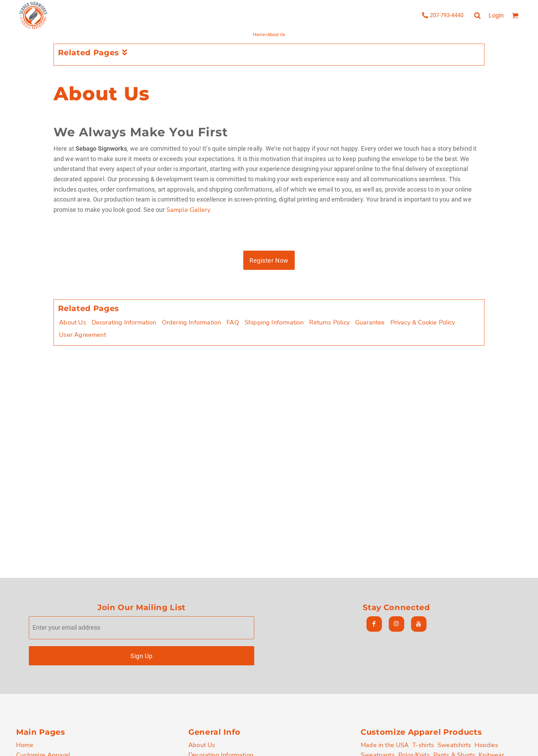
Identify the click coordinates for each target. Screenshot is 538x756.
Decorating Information (124, 322)
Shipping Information (274, 322)
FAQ (233, 322)
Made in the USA (385, 745)
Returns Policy (329, 322)
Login (496, 15)
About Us (72, 322)
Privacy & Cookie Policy (423, 322)
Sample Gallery (189, 210)
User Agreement (83, 335)
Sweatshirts (454, 745)
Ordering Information (192, 322)
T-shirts (423, 745)
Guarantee (370, 322)
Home (259, 35)
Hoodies (486, 745)
